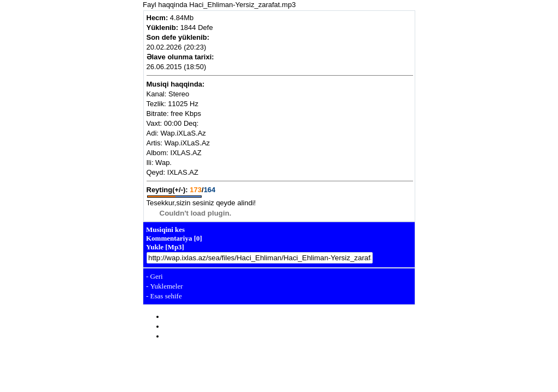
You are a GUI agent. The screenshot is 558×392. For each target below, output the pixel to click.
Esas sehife (166, 296)
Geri (157, 276)
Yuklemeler (167, 286)
